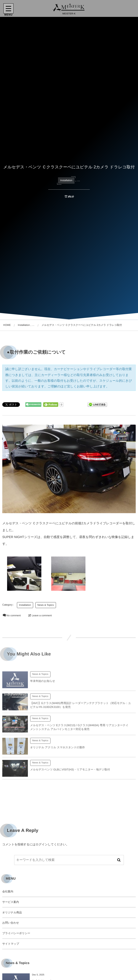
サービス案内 (11, 902)
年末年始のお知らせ (43, 684)
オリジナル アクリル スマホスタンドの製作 (57, 750)
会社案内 (8, 891)
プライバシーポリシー (16, 933)
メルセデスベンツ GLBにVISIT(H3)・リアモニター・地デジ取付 (70, 773)
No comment (13, 616)
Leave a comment (42, 616)
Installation (66, 180)
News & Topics (46, 605)
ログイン (42, 844)
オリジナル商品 (12, 912)
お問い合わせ (11, 923)
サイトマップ (11, 944)
